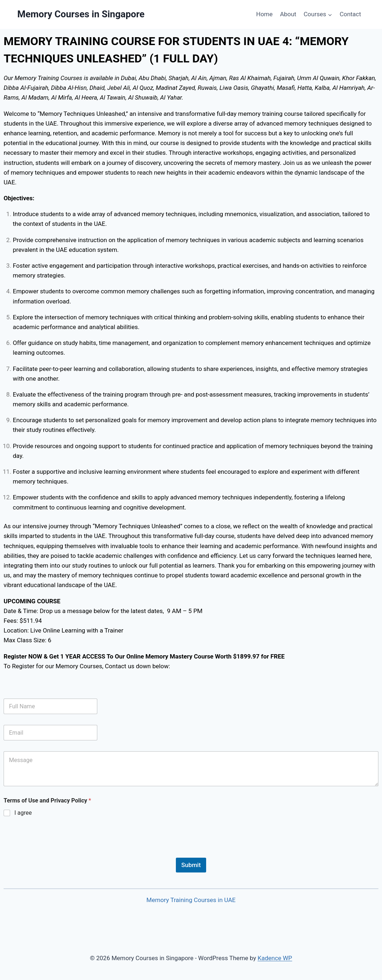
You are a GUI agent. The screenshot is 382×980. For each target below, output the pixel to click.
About (288, 14)
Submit (191, 865)
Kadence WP (275, 958)
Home (265, 14)
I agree (23, 813)
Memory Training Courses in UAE (191, 900)
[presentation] (58, 853)
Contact (350, 14)
